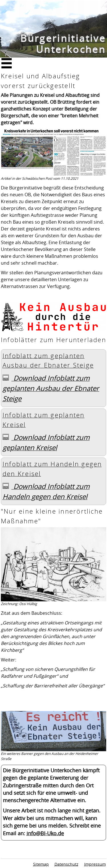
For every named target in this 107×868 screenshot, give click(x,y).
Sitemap (41, 864)
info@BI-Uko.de (45, 833)
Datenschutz (66, 864)
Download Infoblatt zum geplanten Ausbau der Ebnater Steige (51, 388)
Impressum (95, 864)
